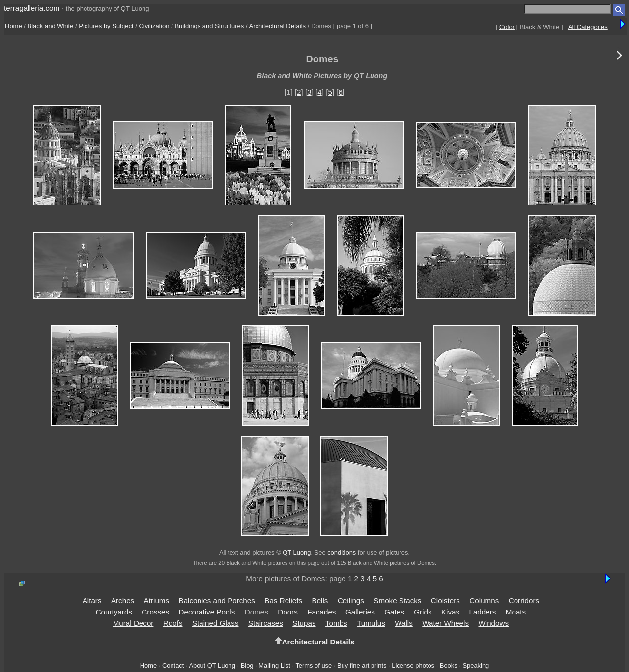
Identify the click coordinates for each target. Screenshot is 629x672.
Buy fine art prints (362, 665)
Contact (173, 665)
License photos (413, 665)
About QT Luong (212, 665)
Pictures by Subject (106, 26)
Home (14, 26)
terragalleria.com (32, 8)
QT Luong (297, 552)
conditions (342, 552)
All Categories (588, 27)
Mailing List (274, 665)
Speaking (476, 665)
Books (449, 665)
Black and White (51, 26)
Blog (247, 665)
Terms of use (314, 665)
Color (507, 27)
